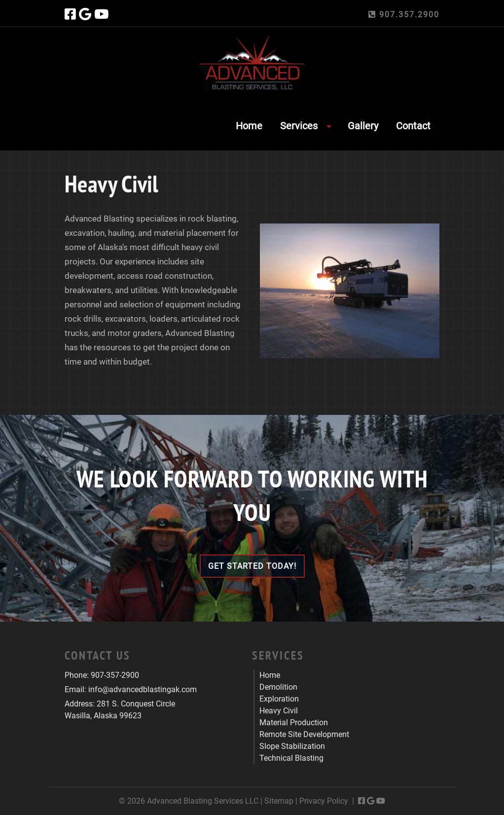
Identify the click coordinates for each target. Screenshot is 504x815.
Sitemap (279, 801)
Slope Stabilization (292, 746)
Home (249, 126)
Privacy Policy (324, 801)
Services (299, 126)
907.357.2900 (404, 15)
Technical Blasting (291, 758)
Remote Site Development (304, 734)
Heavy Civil (279, 711)
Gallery (363, 126)
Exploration (279, 699)
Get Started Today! (252, 566)
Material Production (294, 722)
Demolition (278, 687)
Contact (413, 126)
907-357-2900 (115, 675)
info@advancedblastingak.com (143, 689)
